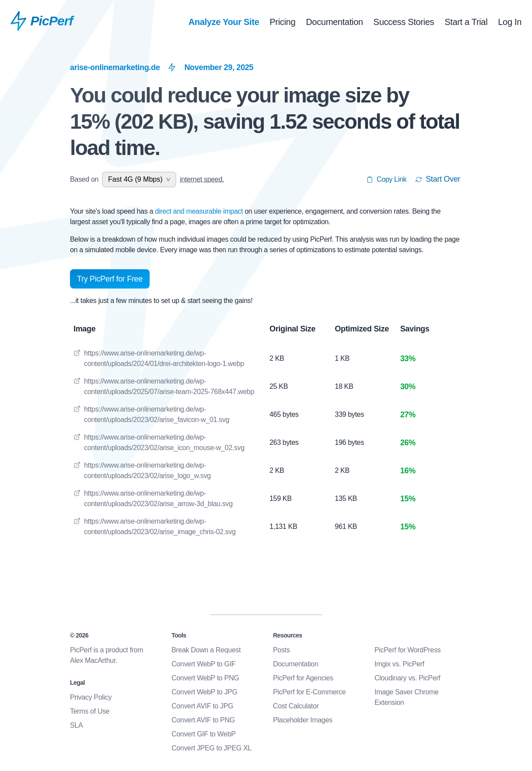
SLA (76, 725)
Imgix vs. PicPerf (399, 664)
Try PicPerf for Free (110, 279)
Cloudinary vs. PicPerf (407, 678)
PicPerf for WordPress (408, 650)
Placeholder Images (303, 720)
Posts (281, 650)
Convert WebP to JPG (205, 692)
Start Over (438, 179)
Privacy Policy (91, 697)
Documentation (334, 22)
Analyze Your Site (224, 22)
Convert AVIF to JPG (202, 706)
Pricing (282, 22)
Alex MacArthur (93, 660)
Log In (510, 22)
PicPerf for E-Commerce (309, 692)
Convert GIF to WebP (204, 734)
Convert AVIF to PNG (203, 720)
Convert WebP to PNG (205, 678)
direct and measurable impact (200, 211)
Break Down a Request (206, 650)
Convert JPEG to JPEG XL (212, 748)
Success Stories (404, 22)
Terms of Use (90, 711)
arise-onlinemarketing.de (115, 67)
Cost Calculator (296, 706)
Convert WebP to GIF (203, 664)
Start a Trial (466, 22)
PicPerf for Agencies (303, 678)
